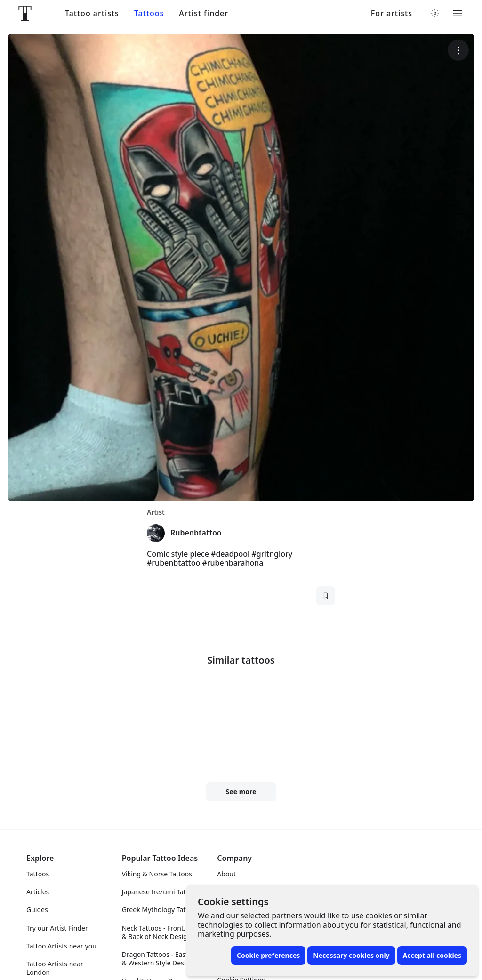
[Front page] (25, 13)
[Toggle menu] (458, 13)
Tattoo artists (92, 13)
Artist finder (204, 13)
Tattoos (149, 13)
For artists (392, 13)
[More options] (458, 50)
